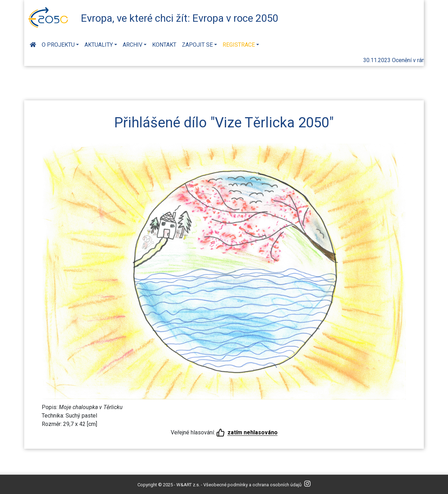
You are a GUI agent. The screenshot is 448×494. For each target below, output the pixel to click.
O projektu (58, 45)
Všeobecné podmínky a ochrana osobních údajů (252, 485)
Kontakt (164, 45)
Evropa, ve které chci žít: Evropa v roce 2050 (179, 18)
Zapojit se (197, 45)
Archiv (133, 45)
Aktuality (99, 45)
